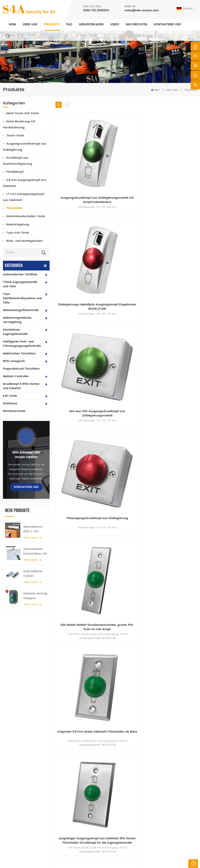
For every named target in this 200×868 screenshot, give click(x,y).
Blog (109, 813)
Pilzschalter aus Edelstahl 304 (108, 260)
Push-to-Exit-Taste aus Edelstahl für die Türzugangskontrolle (181, 205)
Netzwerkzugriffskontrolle (21, 310)
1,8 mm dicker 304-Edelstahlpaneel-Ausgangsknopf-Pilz (72, 260)
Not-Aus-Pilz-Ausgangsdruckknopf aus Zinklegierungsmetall (144, 149)
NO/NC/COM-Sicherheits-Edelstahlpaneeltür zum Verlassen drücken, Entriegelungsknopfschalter (108, 316)
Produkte (52, 24)
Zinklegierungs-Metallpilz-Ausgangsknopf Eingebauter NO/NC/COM (108, 149)
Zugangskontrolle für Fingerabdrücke (73, 812)
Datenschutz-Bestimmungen (149, 857)
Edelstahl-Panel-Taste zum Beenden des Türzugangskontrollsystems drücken (144, 316)
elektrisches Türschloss (19, 354)
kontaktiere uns (167, 24)
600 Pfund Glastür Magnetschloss (72, 802)
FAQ (69, 24)
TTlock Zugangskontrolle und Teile (20, 284)
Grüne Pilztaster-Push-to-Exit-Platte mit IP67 (181, 316)
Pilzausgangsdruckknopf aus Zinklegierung (181, 149)
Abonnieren (154, 814)
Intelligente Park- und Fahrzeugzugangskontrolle (22, 344)
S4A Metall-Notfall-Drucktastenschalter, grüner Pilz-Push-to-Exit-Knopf (72, 205)
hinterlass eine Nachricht (193, 864)
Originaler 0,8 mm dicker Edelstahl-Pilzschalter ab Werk (108, 205)
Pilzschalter (14, 208)
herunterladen (91, 24)
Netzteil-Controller (16, 376)
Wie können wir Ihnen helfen (26, 455)
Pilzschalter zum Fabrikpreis (181, 260)
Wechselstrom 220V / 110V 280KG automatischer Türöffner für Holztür (33, 529)
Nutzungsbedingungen (120, 825)
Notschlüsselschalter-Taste (26, 216)
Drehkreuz (10, 403)
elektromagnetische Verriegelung (17, 320)
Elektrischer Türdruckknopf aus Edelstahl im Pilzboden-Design (144, 260)
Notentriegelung (18, 225)
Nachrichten (137, 24)
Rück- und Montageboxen (25, 241)
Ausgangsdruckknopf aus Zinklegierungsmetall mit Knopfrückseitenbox (72, 149)
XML (126, 857)
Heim (12, 24)
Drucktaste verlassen (73, 775)
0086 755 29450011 (96, 10)
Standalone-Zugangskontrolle (15, 332)
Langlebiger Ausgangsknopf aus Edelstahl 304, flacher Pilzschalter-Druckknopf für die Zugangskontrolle (144, 205)
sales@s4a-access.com (142, 10)
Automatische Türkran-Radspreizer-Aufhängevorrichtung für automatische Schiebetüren (35, 574)
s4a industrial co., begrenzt (19, 772)
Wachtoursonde (14, 411)
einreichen (144, 730)
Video (115, 24)
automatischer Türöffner (20, 274)
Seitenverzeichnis (117, 819)
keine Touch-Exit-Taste (22, 113)
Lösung (111, 800)
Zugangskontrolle (71, 788)
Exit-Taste (172, 90)
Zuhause (112, 775)
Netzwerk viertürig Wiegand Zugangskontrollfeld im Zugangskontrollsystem (35, 596)
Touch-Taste (15, 136)
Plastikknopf (15, 172)
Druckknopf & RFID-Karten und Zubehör (21, 386)
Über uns (30, 24)
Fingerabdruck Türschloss (21, 369)
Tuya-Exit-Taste (18, 233)
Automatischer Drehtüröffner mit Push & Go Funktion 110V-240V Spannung (35, 551)
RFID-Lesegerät (14, 361)
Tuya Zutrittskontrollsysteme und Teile (22, 298)
